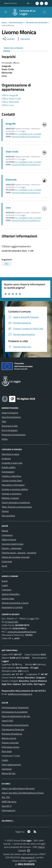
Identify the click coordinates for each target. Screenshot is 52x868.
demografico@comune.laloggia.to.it (26, 137)
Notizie (5, 531)
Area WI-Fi (7, 806)
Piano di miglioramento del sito (16, 716)
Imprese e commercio (11, 494)
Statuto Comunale (10, 743)
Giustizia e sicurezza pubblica (15, 489)
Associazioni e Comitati (12, 607)
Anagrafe (11, 124)
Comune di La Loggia (27, 12)
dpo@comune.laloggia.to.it (20, 694)
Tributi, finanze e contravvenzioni (17, 507)
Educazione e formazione (13, 485)
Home (4, 22)
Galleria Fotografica (11, 594)
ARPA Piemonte (9, 802)
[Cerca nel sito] (45, 12)
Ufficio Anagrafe (10, 95)
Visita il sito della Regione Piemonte (18, 788)
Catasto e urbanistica (11, 476)
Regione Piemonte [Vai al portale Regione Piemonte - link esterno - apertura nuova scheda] (10, 3)
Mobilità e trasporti (10, 498)
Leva (8, 208)
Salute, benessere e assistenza (16, 502)
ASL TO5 (6, 797)
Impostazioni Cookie (11, 756)
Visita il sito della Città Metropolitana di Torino (23, 793)
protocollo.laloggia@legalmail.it (22, 632)
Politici (5, 439)
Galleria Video (8, 598)
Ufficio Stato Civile (11, 99)
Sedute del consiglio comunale (16, 557)
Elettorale (11, 180)
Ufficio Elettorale (10, 102)
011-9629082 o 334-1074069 (28, 134)
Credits (5, 760)
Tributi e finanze (9, 539)
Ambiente (6, 458)
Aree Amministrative (11, 417)
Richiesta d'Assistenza (12, 734)
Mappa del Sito (9, 773)
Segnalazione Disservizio (13, 729)
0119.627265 (12, 622)
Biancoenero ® (28, 857)
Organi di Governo (10, 413)
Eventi (5, 581)
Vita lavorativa (8, 516)
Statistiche (7, 769)
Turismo (5, 511)
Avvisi (4, 566)
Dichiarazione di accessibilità (15, 712)
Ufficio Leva (8, 105)
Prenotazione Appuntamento (15, 725)
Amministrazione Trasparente (15, 707)
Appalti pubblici (9, 467)
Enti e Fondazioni (10, 430)
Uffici (4, 421)
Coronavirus (7, 535)
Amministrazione (16, 22)
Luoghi (5, 585)
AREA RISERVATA (24, 864)
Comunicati (7, 561)
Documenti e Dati (10, 426)
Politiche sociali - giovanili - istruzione (19, 553)
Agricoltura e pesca (10, 454)
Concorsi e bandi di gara (12, 544)
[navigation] (6, 12)
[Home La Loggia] (25, 12)
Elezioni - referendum (12, 548)
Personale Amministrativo (37, 22)
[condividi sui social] (8, 39)
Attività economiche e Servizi (15, 603)
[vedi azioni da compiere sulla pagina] (23, 39)
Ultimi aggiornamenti (11, 765)
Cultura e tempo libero (12, 480)
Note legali (7, 751)
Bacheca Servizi (9, 738)
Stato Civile (12, 152)
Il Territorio (6, 590)
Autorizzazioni (8, 472)
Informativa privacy (11, 747)
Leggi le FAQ (7, 721)
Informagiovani (9, 810)
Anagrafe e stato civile (12, 463)
